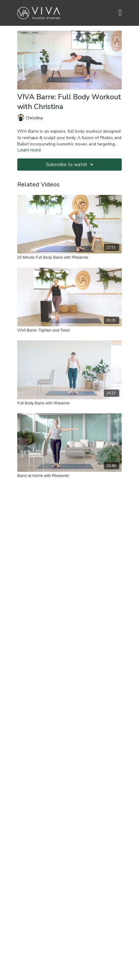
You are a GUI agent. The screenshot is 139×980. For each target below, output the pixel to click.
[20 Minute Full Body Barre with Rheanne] (69, 257)
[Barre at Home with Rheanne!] (69, 476)
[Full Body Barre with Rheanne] (69, 403)
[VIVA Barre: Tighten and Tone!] (69, 330)
